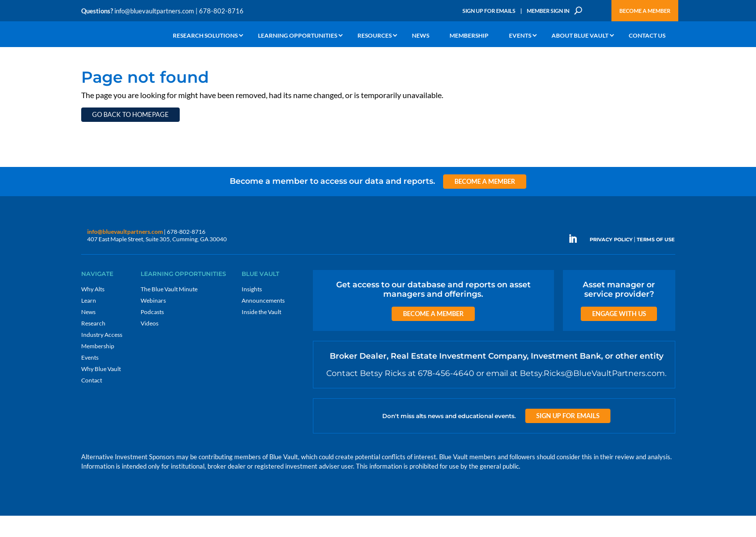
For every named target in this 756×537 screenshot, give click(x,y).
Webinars (153, 322)
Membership (469, 36)
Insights (252, 310)
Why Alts (93, 310)
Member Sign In (548, 11)
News (421, 36)
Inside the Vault (261, 333)
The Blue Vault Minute (169, 310)
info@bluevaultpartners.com (154, 11)
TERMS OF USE (656, 261)
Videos (150, 345)
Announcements (263, 322)
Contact (92, 402)
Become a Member (645, 11)
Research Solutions (205, 36)
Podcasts (152, 333)
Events (520, 36)
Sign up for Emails (568, 437)
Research (93, 345)
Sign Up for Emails (489, 11)
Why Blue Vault (101, 390)
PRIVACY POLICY (611, 261)
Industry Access (102, 356)
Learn (89, 322)
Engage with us (619, 335)
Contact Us (647, 36)
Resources (375, 36)
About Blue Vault (580, 36)
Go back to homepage (130, 136)
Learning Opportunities (298, 36)
